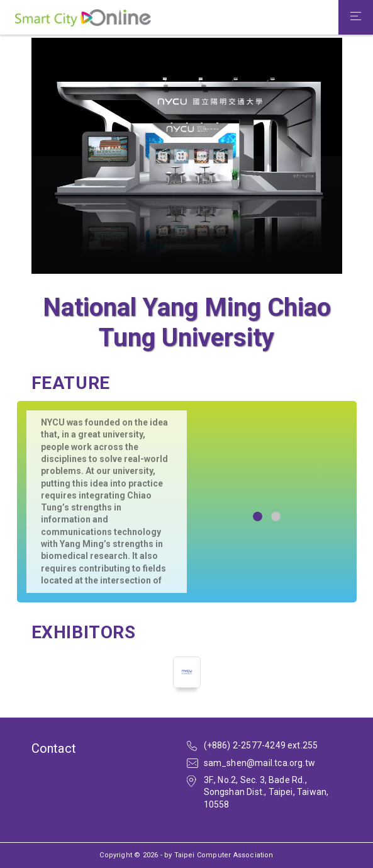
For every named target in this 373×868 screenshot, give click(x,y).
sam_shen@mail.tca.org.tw (260, 763)
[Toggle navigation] (356, 18)
